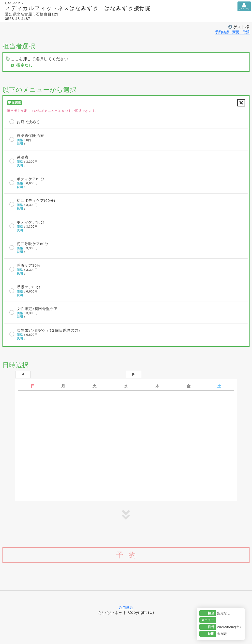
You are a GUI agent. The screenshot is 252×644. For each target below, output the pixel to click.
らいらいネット (112, 612)
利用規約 (126, 608)
